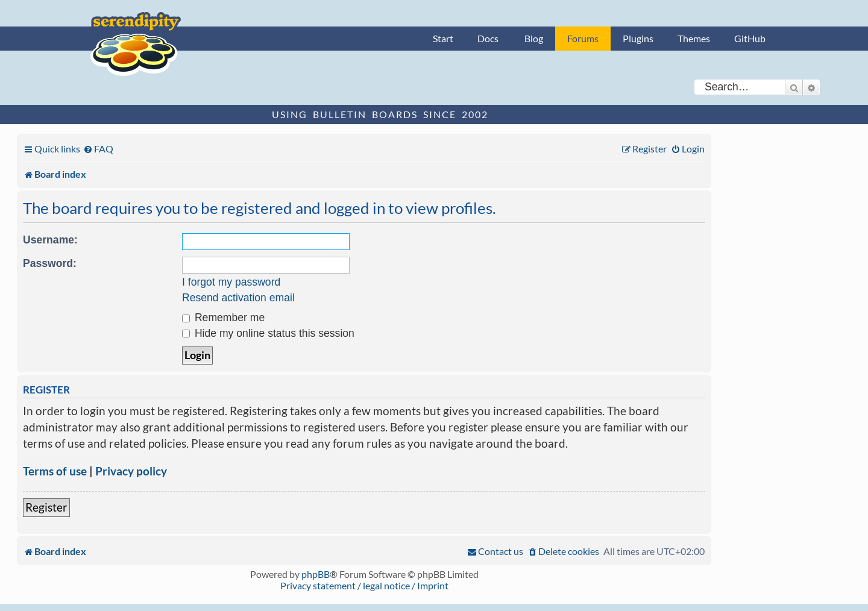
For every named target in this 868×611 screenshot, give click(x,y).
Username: (50, 240)
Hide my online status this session (268, 333)
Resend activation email (238, 298)
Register (46, 507)
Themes (694, 38)
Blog (534, 38)
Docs (488, 38)
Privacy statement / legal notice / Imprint (364, 585)
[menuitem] (98, 149)
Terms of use (55, 471)
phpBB (316, 574)
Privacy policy (131, 471)
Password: (50, 263)
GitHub (750, 38)
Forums (583, 38)
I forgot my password (231, 282)
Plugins (638, 38)
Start (443, 38)
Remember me (223, 318)
